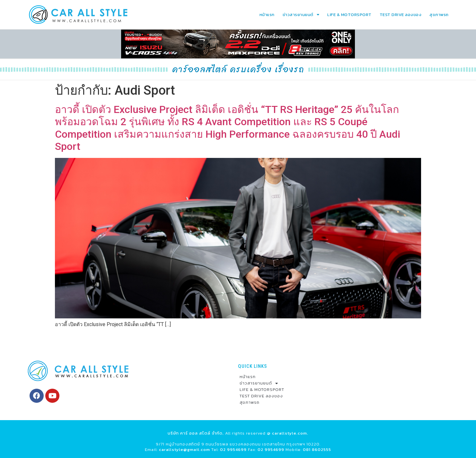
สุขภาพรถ (439, 15)
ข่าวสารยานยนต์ (301, 15)
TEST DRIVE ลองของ (401, 15)
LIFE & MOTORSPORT (349, 15)
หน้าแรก (267, 15)
